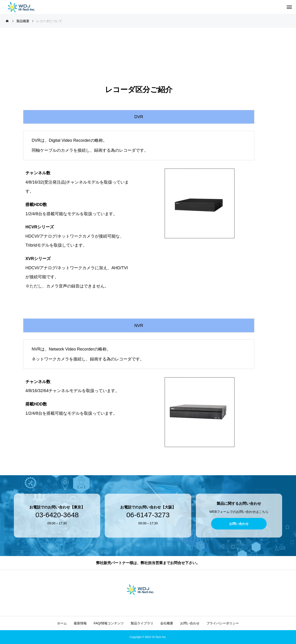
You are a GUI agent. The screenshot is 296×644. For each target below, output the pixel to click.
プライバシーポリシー (223, 623)
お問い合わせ (190, 623)
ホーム (62, 623)
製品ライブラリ (142, 623)
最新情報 (80, 623)
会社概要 (167, 623)
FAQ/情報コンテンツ (109, 623)
